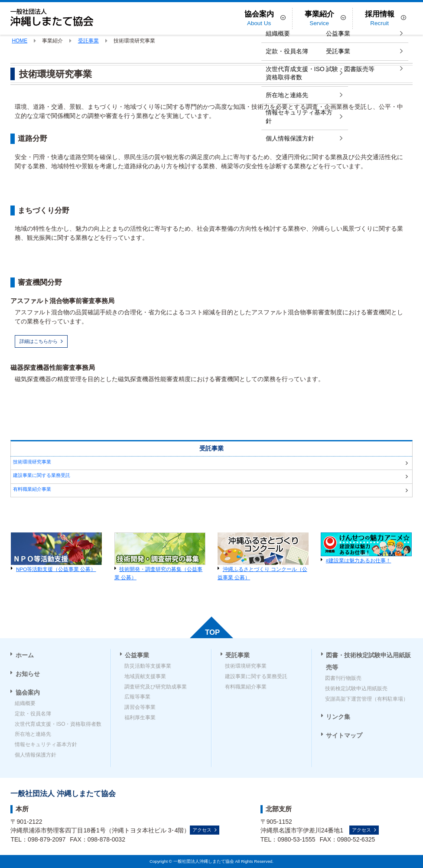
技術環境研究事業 (32, 462)
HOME (20, 41)
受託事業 (88, 41)
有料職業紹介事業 (32, 489)
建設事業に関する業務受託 (42, 475)
